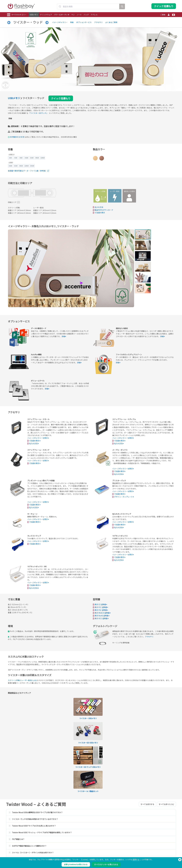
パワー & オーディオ (62, 15)
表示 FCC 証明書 (101, 607)
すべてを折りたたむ (166, 731)
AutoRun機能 (46, 855)
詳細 (10, 118)
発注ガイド (79, 849)
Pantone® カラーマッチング (50, 852)
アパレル (94, 15)
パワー (9, 855)
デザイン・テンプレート (123, 497)
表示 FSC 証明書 (101, 610)
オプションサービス (84, 22)
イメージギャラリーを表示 (38, 438)
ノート (79, 15)
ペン (73, 15)
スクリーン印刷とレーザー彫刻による (22, 680)
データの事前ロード (48, 849)
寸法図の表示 (100, 213)
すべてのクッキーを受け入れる (106, 864)
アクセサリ (98, 22)
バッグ (86, 15)
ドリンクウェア (46, 15)
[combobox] (88, 6)
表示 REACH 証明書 (102, 613)
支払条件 (112, 849)
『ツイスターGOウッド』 (38, 113)
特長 (72, 22)
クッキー (112, 852)
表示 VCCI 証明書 (101, 618)
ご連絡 (163, 15)
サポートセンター (81, 852)
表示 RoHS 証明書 (102, 616)
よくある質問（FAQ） (82, 855)
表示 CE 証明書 (100, 604)
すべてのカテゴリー (17, 15)
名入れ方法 (99, 207)
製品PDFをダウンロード (103, 210)
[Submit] (60, 6)
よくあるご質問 (111, 22)
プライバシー (114, 855)
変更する (136, 859)
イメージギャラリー (60, 22)
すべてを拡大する (147, 731)
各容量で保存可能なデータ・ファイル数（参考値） (28, 171)
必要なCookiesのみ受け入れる (76, 864)
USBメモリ (34, 15)
